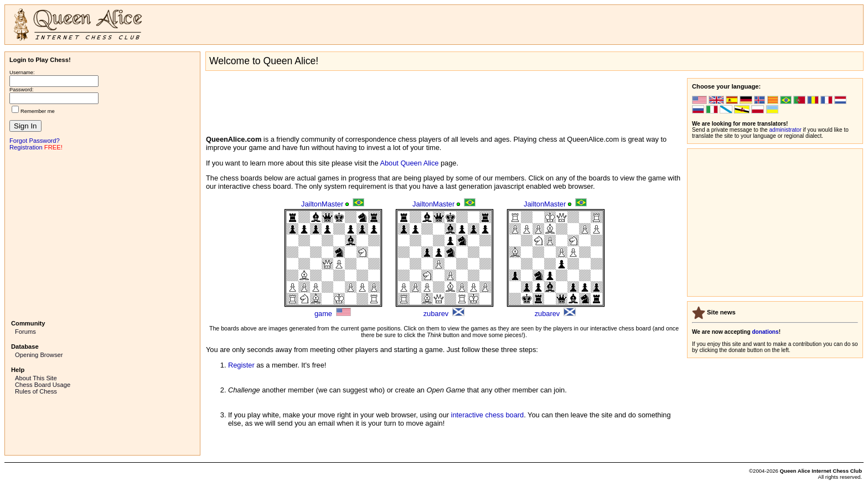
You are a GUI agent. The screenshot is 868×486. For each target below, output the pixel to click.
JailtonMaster (322, 204)
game (323, 314)
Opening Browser (39, 355)
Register (241, 365)
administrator (786, 130)
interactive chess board (488, 415)
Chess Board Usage (43, 385)
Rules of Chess (36, 391)
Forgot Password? (35, 141)
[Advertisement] (102, 234)
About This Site (36, 378)
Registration (26, 147)
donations (765, 332)
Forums (25, 332)
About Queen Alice (409, 163)
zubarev (436, 314)
